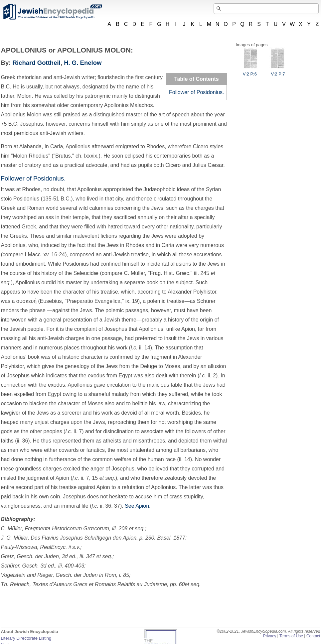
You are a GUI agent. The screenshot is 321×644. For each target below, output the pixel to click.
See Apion (137, 506)
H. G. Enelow (83, 63)
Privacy (270, 636)
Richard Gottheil (37, 63)
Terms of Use (291, 636)
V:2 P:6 (250, 71)
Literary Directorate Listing (26, 638)
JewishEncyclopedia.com (52, 12)
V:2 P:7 (278, 71)
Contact (313, 636)
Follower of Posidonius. (196, 92)
